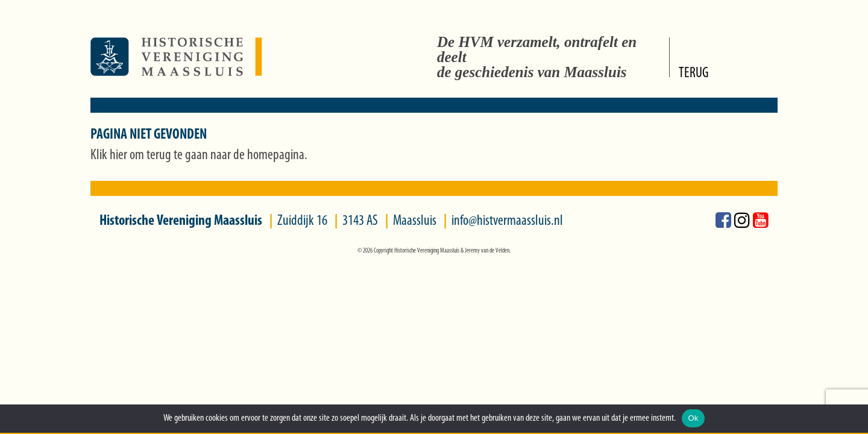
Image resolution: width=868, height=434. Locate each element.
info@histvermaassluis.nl (507, 221)
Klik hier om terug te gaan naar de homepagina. (199, 156)
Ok (693, 418)
